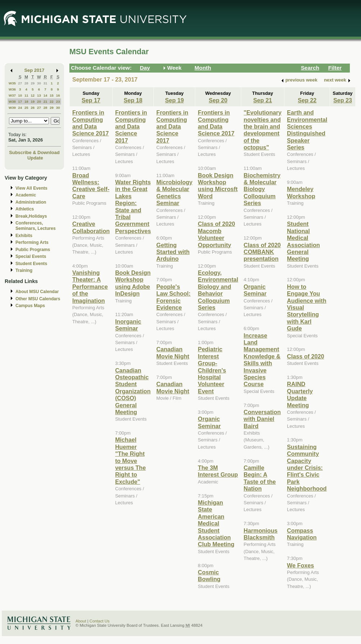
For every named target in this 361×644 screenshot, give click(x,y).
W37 (12, 95)
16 (58, 95)
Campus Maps (30, 306)
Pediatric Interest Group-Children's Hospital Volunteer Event (212, 370)
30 (39, 83)
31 (45, 83)
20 (39, 101)
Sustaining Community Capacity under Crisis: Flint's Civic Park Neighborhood (307, 468)
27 (20, 83)
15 (52, 95)
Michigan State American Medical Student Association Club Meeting (216, 523)
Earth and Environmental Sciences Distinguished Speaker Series (307, 130)
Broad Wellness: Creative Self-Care (91, 186)
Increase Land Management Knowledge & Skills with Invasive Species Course (262, 360)
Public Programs (33, 250)
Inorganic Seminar (128, 325)
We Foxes (300, 565)
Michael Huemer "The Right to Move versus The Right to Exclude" (130, 460)
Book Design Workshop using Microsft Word (218, 186)
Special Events (31, 256)
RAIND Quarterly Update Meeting (300, 394)
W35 (12, 83)
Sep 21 (262, 100)
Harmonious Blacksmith (261, 534)
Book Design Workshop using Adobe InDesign (133, 283)
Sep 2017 (35, 70)
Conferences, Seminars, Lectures (36, 226)
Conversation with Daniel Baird (262, 419)
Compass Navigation (302, 534)
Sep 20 (218, 100)
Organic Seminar (209, 422)
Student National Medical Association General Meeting (303, 241)
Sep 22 (307, 100)
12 (33, 95)
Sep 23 (343, 100)
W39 (12, 108)
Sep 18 (133, 100)
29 (33, 83)
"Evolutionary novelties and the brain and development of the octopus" (263, 130)
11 (26, 95)
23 (58, 101)
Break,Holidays (31, 216)
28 (26, 83)
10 (20, 95)
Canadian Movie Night (173, 353)
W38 (12, 101)
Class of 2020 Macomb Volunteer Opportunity (216, 234)
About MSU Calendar (37, 292)
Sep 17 (91, 100)
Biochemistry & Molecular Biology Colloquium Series (262, 189)
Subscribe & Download (34, 152)
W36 (12, 89)
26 (33, 108)
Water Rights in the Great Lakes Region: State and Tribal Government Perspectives (133, 207)
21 (45, 101)
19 (33, 101)
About (81, 621)
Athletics (25, 209)
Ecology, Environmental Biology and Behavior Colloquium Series (218, 290)
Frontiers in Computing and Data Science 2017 (91, 123)
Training (24, 270)
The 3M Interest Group (218, 471)
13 (39, 95)
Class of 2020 (305, 356)
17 (20, 101)
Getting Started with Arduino (173, 252)
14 (45, 95)
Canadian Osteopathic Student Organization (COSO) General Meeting (133, 391)
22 (52, 101)
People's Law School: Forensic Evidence (173, 297)
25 (26, 108)
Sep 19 (174, 100)
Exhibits (24, 236)
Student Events (31, 264)
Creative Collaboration (91, 227)
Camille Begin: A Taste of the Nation (260, 478)
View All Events (31, 188)
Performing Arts (32, 242)
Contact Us (100, 621)
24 (20, 108)
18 (26, 101)
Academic (26, 195)
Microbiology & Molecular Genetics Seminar (175, 193)
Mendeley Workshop (301, 192)
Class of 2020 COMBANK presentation (262, 252)
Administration (31, 202)
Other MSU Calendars (38, 299)
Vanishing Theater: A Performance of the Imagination (90, 287)
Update (35, 158)
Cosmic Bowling (209, 576)
